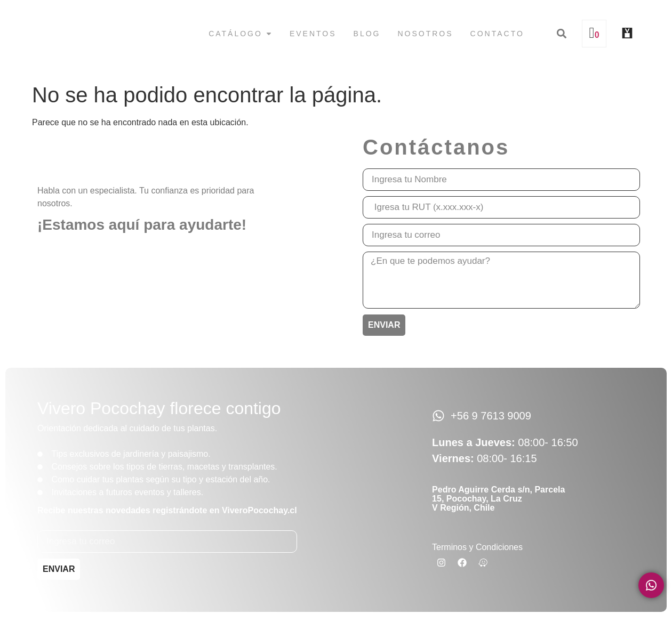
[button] (561, 34)
